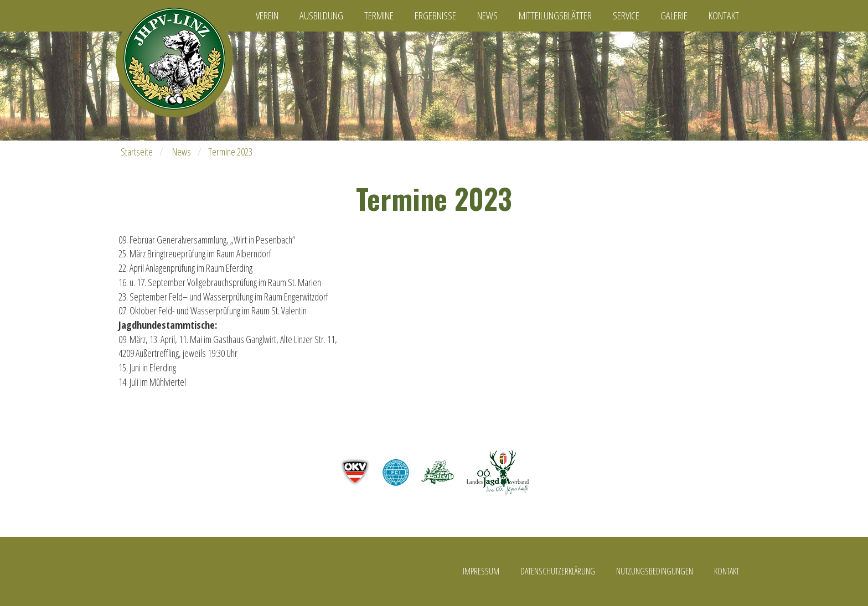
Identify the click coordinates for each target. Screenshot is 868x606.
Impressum (481, 571)
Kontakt (724, 15)
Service (626, 15)
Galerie (674, 15)
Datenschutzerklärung (558, 571)
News (487, 15)
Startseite (137, 152)
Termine (379, 15)
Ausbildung (321, 15)
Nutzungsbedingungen (655, 571)
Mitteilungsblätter (555, 15)
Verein (267, 15)
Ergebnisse (435, 15)
